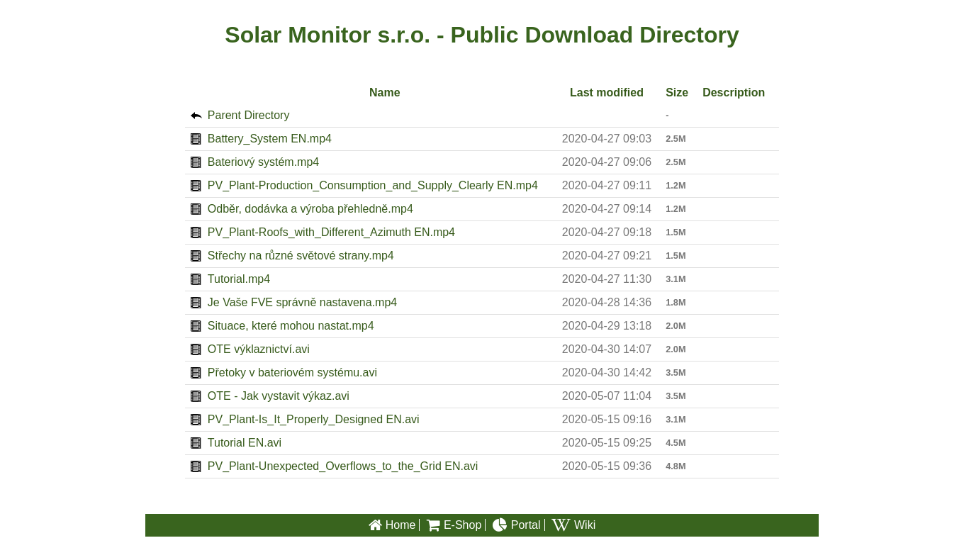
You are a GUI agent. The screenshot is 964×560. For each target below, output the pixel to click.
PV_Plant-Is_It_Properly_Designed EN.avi (314, 419)
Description (734, 93)
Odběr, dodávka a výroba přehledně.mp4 (310, 209)
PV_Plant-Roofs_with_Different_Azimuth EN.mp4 (331, 232)
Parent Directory (249, 115)
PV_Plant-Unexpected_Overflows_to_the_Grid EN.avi (343, 466)
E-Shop (454, 526)
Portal (517, 526)
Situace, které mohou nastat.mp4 (291, 326)
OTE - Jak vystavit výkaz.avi (279, 396)
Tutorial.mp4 (239, 279)
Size (677, 93)
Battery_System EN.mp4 (270, 139)
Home (392, 526)
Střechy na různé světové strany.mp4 (301, 256)
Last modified (607, 93)
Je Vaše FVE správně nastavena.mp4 (302, 302)
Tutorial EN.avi (245, 443)
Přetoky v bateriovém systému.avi (292, 373)
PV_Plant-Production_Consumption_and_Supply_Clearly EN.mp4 (373, 185)
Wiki (573, 526)
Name (385, 93)
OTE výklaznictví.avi (259, 349)
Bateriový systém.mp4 (263, 162)
